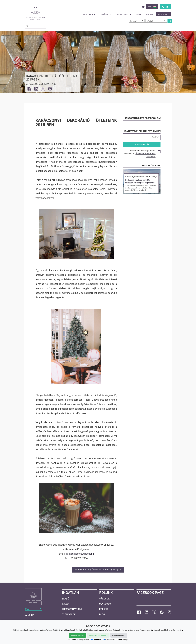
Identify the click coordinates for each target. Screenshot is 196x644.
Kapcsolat (163, 14)
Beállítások (109, 640)
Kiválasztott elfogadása (98, 635)
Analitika (96, 640)
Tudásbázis (106, 14)
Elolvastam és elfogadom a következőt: (142, 154)
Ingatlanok (89, 14)
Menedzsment (124, 14)
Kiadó (65, 604)
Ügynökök (105, 604)
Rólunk (150, 14)
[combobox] (35, 26)
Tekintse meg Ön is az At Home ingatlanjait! (98, 570)
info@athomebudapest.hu (80, 554)
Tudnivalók (69, 614)
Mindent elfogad (77, 635)
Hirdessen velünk (72, 609)
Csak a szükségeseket (79, 640)
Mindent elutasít (119, 635)
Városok (104, 599)
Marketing (122, 640)
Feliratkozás (142, 145)
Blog (139, 14)
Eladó (66, 599)
